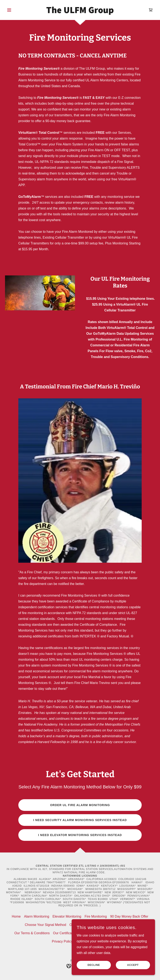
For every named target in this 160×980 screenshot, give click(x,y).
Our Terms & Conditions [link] (32, 933)
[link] (80, 12)
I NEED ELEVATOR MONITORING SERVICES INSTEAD (80, 835)
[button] (16, 10)
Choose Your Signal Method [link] (45, 925)
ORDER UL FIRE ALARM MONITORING (80, 805)
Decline (94, 965)
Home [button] (16, 916)
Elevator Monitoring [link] (67, 916)
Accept (133, 965)
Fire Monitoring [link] (96, 916)
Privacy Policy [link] (62, 941)
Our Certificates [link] (64, 933)
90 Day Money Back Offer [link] (129, 916)
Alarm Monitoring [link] (37, 916)
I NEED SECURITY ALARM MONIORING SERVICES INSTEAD (80, 820)
